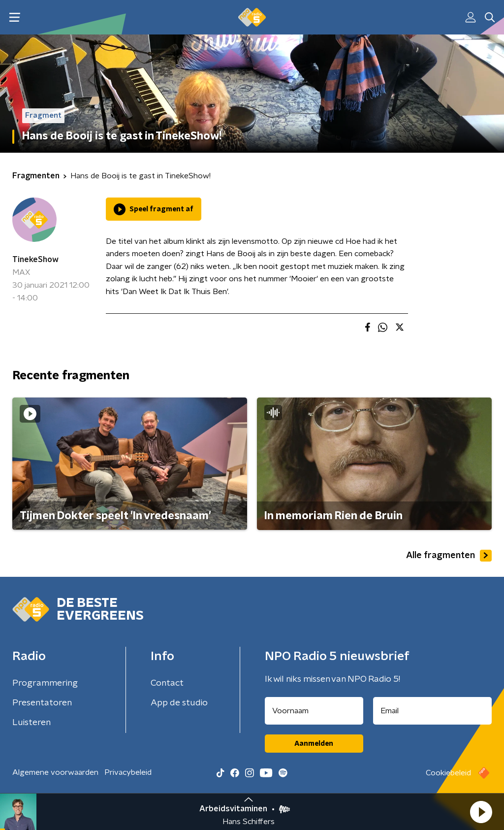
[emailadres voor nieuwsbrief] (433, 711)
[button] (481, 812)
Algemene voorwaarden (55, 772)
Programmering (45, 683)
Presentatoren (42, 703)
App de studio (179, 703)
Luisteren (31, 723)
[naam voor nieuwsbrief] (314, 711)
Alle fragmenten (449, 556)
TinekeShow (35, 260)
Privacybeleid (128, 772)
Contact (167, 683)
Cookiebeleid (448, 773)
